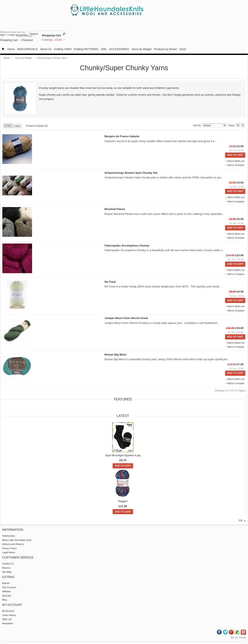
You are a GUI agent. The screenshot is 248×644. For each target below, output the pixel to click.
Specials (7, 596)
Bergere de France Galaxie (122, 136)
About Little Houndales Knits (17, 540)
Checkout (27, 40)
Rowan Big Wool (115, 355)
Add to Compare (236, 165)
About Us (46, 49)
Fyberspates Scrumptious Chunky (127, 246)
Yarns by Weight (142, 49)
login (2, 35)
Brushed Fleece (115, 209)
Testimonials (9, 536)
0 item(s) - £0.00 (52, 40)
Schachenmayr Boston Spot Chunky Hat (131, 173)
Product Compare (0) (37, 126)
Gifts (104, 49)
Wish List (7, 619)
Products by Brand (165, 49)
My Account (8, 611)
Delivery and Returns (13, 544)
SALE (183, 49)
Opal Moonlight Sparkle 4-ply (123, 455)
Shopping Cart (51, 35)
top (241, 521)
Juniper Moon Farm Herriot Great (126, 318)
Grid (17, 126)
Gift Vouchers (9, 587)
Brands (6, 583)
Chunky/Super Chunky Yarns (52, 58)
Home (11, 49)
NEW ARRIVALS (27, 49)
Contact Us (8, 564)
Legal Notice (9, 552)
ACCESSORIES (119, 49)
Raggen (123, 501)
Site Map (7, 572)
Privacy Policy (9, 548)
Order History (9, 615)
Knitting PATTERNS (86, 49)
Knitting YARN (63, 49)
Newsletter (8, 623)
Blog (4, 600)
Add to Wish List (236, 161)
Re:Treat (110, 282)
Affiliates (6, 591)
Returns (6, 568)
